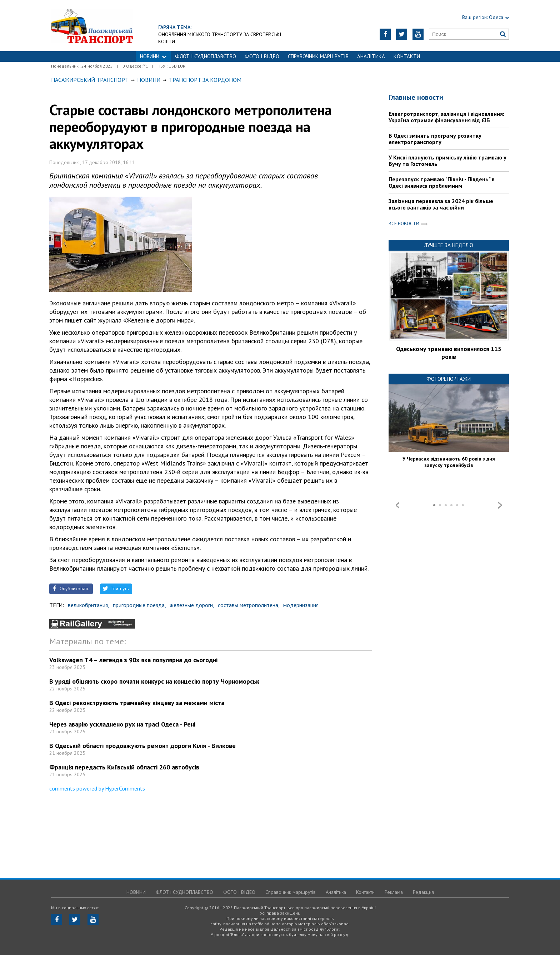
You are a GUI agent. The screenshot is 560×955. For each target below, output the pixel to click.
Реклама (394, 892)
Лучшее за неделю (449, 245)
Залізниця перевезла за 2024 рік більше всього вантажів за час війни (441, 204)
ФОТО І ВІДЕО (262, 56)
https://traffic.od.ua (92, 26)
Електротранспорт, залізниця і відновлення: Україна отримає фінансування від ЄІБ (446, 117)
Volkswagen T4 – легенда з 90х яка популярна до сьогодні (133, 660)
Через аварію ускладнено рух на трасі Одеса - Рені (122, 724)
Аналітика (371, 56)
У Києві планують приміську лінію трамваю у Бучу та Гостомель (447, 161)
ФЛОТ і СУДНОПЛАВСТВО (206, 56)
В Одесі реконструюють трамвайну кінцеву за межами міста (137, 703)
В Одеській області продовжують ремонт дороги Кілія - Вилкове (142, 746)
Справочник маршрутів (318, 56)
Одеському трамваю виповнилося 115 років (449, 353)
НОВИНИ (153, 56)
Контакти (407, 56)
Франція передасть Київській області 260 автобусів (124, 767)
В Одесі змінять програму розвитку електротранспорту (435, 139)
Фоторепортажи (449, 379)
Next (500, 505)
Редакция (423, 892)
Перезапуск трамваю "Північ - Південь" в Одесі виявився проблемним (442, 182)
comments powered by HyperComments (97, 788)
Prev (397, 505)
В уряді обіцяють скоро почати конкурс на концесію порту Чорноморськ (154, 681)
